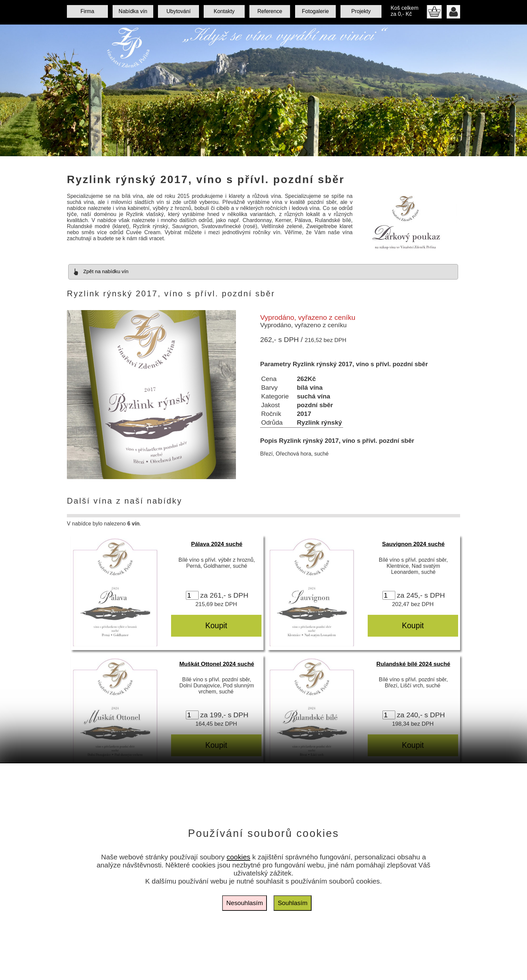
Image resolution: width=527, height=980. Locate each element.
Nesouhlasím (245, 903)
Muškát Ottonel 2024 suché (217, 664)
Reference (270, 11)
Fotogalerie (315, 11)
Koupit (216, 626)
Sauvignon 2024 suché (413, 544)
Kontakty (224, 11)
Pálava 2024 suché (217, 544)
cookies (238, 857)
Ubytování (178, 11)
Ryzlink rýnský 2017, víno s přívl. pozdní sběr (206, 179)
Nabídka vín (133, 11)
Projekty (361, 11)
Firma (87, 11)
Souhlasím (292, 903)
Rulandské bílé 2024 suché (413, 664)
